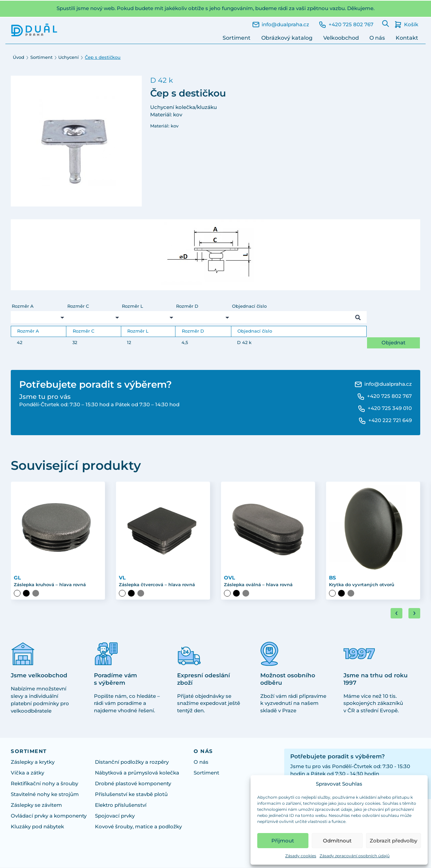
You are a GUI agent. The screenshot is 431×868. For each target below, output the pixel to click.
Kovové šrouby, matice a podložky (138, 827)
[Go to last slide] (396, 614)
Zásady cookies (301, 856)
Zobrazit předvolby (393, 841)
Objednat (393, 343)
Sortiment (237, 38)
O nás (377, 38)
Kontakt (407, 38)
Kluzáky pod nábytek (37, 827)
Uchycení (69, 57)
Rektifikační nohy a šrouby (44, 784)
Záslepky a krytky (33, 763)
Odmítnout (337, 841)
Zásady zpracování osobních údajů (355, 856)
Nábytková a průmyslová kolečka (137, 773)
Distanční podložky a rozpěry (132, 763)
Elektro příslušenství (121, 806)
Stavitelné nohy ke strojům (45, 795)
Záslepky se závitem (36, 806)
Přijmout (283, 841)
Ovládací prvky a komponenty (49, 817)
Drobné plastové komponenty (133, 784)
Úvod (19, 57)
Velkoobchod (341, 38)
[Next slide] (414, 614)
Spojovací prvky (115, 817)
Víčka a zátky (27, 773)
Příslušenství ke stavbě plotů (131, 795)
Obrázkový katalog (287, 38)
